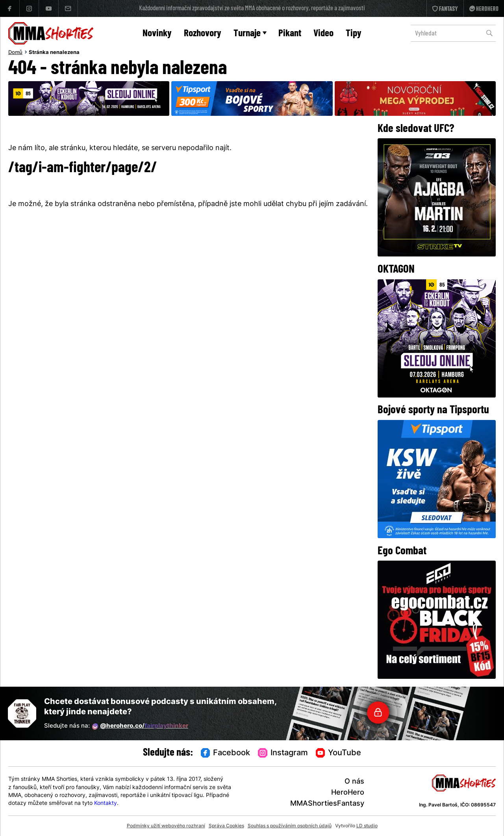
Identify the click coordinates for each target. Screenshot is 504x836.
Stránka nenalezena (54, 53)
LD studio (367, 826)
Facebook (226, 753)
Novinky (157, 34)
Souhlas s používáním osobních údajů (290, 826)
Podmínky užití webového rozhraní (166, 826)
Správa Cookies (226, 826)
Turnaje (250, 34)
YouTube (339, 753)
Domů (15, 53)
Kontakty (106, 803)
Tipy (354, 34)
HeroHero (348, 793)
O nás (354, 782)
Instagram (283, 753)
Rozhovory (203, 34)
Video (323, 34)
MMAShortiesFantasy (327, 804)
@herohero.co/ (140, 726)
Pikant (290, 34)
